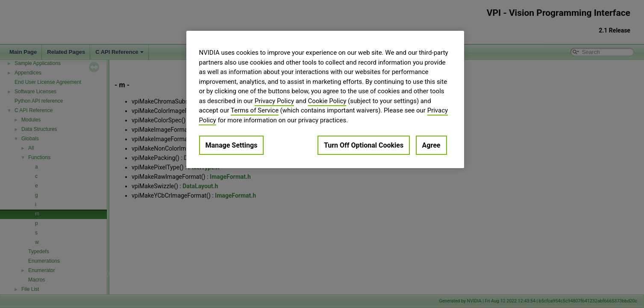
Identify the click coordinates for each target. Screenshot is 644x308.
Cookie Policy (327, 101)
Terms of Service (255, 110)
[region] (325, 99)
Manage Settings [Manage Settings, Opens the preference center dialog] (232, 145)
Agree (431, 145)
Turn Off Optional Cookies (364, 145)
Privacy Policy (274, 101)
